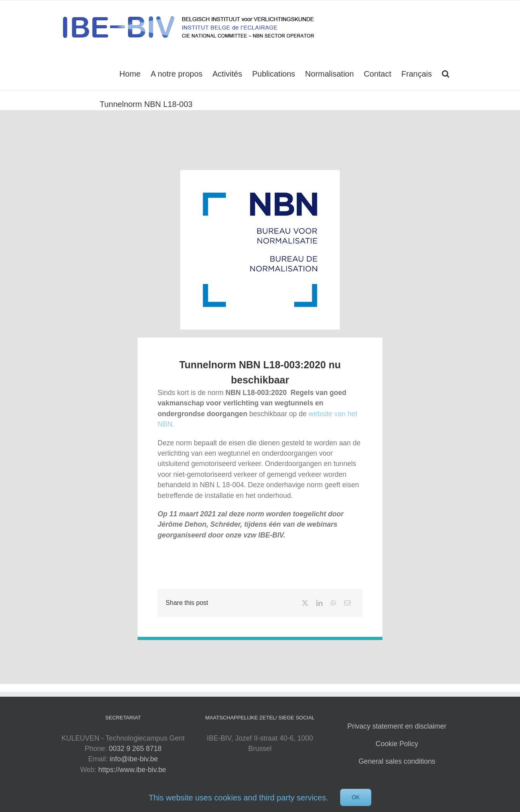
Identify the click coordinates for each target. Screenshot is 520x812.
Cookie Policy (397, 744)
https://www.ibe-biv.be (132, 770)
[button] (446, 73)
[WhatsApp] (333, 603)
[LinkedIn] (319, 603)
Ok (356, 797)
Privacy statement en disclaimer (397, 726)
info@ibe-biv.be (134, 759)
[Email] (347, 603)
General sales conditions (397, 761)
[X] (305, 603)
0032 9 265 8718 (135, 749)
